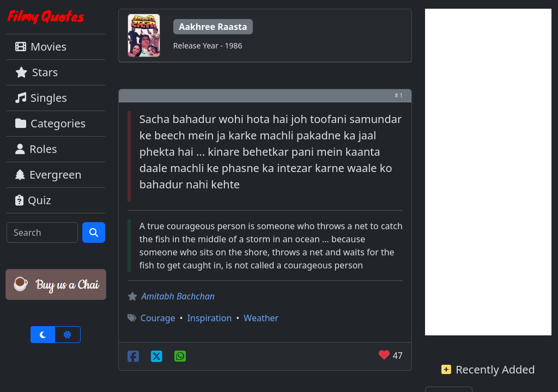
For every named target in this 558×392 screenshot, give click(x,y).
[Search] (42, 232)
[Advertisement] (488, 172)
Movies (41, 47)
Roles (36, 149)
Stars (37, 72)
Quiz (33, 200)
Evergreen (48, 174)
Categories (50, 123)
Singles (41, 98)
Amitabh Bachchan (178, 296)
